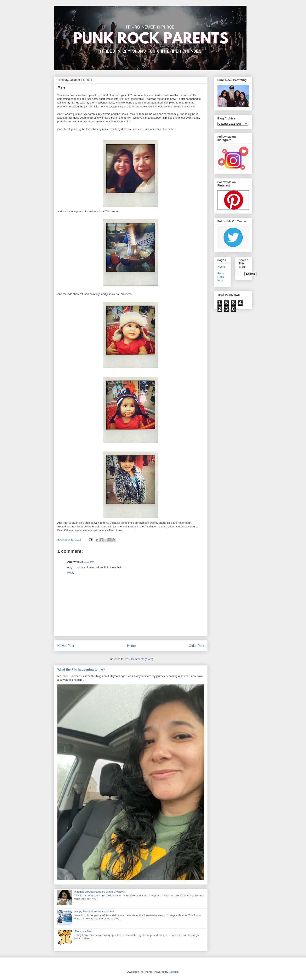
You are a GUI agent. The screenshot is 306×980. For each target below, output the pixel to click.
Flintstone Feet (83, 931)
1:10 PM (89, 562)
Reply (71, 573)
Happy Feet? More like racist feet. (95, 911)
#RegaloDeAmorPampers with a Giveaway (100, 892)
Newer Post (66, 646)
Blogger (173, 972)
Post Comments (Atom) (139, 659)
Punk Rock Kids (221, 277)
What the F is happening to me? (81, 669)
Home (131, 646)
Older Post (197, 646)
